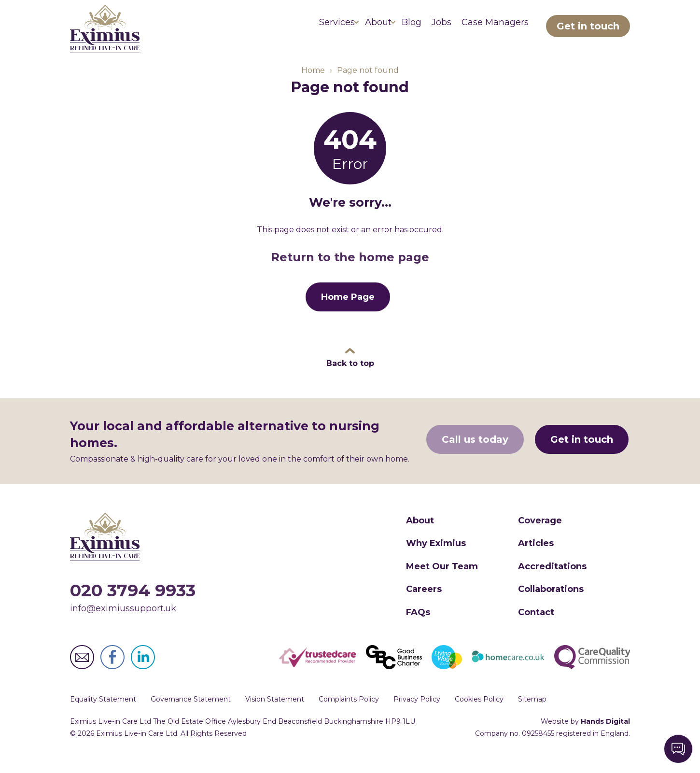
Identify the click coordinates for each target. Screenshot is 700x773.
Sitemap (532, 713)
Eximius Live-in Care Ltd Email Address (82, 671)
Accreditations (552, 580)
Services (287, 29)
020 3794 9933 (133, 604)
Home (313, 84)
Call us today (476, 455)
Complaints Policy (349, 713)
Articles (536, 557)
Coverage (540, 534)
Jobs (425, 29)
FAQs (418, 626)
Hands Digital (605, 735)
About (339, 29)
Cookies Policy (479, 713)
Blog (384, 29)
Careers (424, 603)
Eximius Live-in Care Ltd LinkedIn (143, 671)
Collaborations (551, 603)
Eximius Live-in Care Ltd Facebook (112, 671)
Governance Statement (191, 713)
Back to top (350, 377)
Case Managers (489, 29)
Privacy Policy (417, 713)
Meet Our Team (442, 580)
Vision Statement (275, 713)
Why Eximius (436, 557)
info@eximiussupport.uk (123, 622)
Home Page (348, 311)
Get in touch (588, 29)
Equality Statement (103, 713)
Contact (536, 626)
